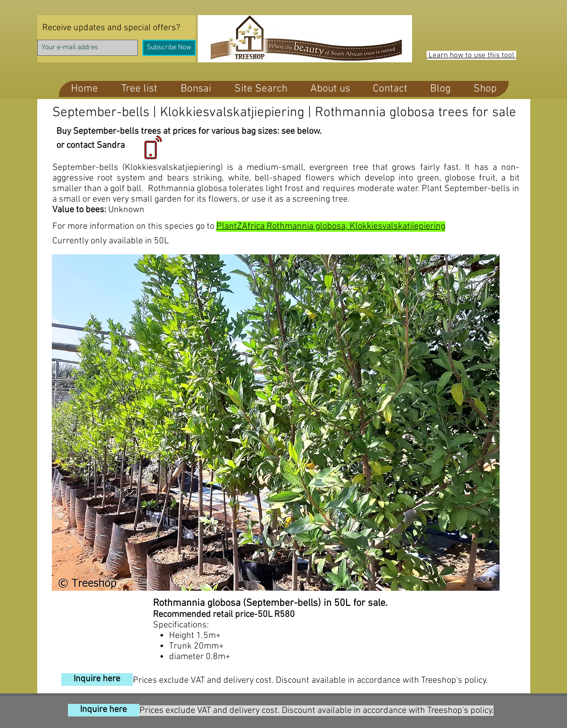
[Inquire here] (97, 679)
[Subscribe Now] (169, 48)
